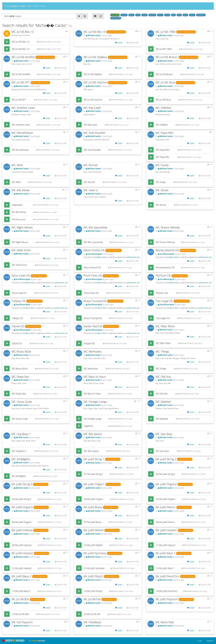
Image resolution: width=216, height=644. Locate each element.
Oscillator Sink (100, 257)
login (23, 6)
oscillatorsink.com (133, 257)
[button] (7, 42)
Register (210, 641)
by (37, 641)
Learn (119, 43)
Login (200, 641)
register (14, 6)
